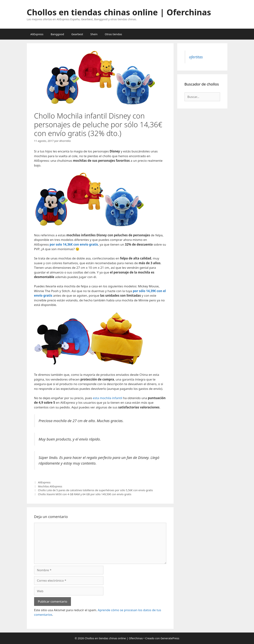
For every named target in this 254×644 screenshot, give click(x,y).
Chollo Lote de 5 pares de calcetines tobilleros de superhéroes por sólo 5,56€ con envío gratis (95, 490)
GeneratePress (170, 638)
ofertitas (196, 57)
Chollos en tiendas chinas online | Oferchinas (119, 12)
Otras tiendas (113, 34)
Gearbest (77, 34)
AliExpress (37, 34)
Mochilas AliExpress (50, 486)
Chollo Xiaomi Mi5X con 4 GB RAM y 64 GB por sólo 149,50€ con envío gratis (85, 494)
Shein (94, 34)
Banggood (57, 34)
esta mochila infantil (107, 398)
